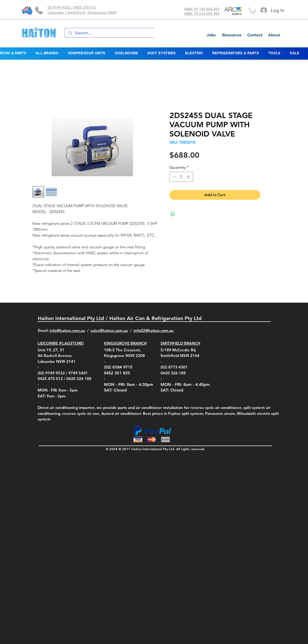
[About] (274, 35)
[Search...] (120, 33)
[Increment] (189, 177)
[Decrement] (174, 177)
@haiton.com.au (159, 330)
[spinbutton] (181, 177)
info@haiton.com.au (67, 330)
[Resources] (232, 35)
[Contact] (255, 35)
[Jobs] (211, 35)
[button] (252, 10)
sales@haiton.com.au (109, 330)
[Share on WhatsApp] (173, 214)
